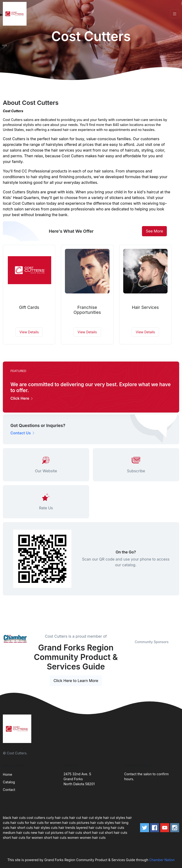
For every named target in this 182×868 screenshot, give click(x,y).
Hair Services (146, 307)
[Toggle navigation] (175, 14)
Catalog (9, 782)
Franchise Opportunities (87, 310)
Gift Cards (29, 307)
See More (154, 231)
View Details (29, 332)
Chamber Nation (162, 860)
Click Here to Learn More (76, 681)
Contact (9, 790)
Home (7, 774)
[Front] (16, 14)
